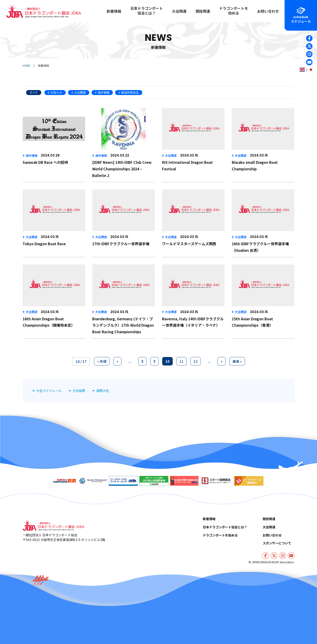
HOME (26, 65)
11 (181, 361)
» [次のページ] (222, 361)
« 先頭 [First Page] (102, 361)
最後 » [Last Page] (237, 361)
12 (196, 361)
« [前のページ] (117, 361)
